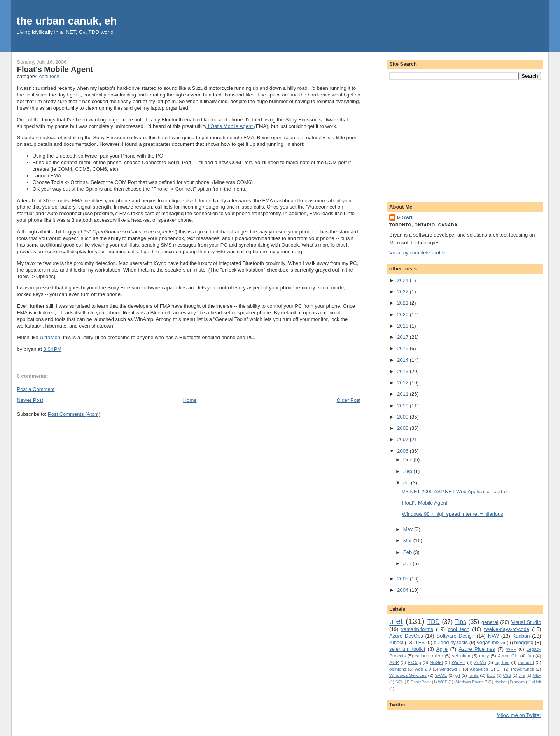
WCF (443, 682)
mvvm (519, 682)
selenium (461, 656)
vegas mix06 (491, 642)
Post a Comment (36, 389)
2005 (403, 579)
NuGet (436, 662)
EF (500, 669)
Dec (409, 460)
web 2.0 (423, 669)
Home (190, 400)
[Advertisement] (465, 140)
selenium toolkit (407, 649)
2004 (403, 590)
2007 (403, 439)
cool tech (49, 76)
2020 (403, 315)
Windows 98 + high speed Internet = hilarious (453, 514)
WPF (511, 649)
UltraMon (50, 337)
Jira (522, 676)
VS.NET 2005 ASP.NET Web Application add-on (456, 492)
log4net (502, 662)
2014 (403, 360)
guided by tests (451, 642)
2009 (403, 417)
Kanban (521, 636)
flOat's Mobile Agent (230, 126)
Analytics (479, 669)
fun (530, 656)
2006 (403, 451)
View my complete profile (417, 253)
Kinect (396, 642)
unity (484, 656)
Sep (409, 471)
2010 (403, 406)
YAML (441, 675)
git (458, 675)
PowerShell (522, 669)
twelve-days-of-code (507, 629)
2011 (403, 394)
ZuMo (480, 662)
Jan (408, 563)
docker (500, 682)
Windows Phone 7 (471, 682)
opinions (398, 669)
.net (396, 621)
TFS (420, 642)
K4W (493, 636)
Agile (442, 649)
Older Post (349, 400)
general (490, 622)
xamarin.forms (417, 629)
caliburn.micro (429, 656)
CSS (507, 676)
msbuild (526, 662)
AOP (394, 662)
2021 (403, 303)
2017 (403, 337)
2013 (403, 371)
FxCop (414, 662)
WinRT (459, 662)
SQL (400, 682)
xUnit (537, 682)
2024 (403, 280)
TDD (434, 622)
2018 (403, 326)
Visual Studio (526, 622)
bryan (405, 217)
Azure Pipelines (477, 649)
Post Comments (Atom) (74, 414)
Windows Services (408, 675)
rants (474, 675)
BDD (491, 676)
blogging (524, 642)
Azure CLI (508, 656)
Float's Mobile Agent (55, 69)
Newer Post (30, 400)
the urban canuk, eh (67, 21)
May (409, 529)
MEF (537, 676)
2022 (403, 292)
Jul (407, 483)
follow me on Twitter (519, 715)
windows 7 (451, 669)
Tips (461, 622)
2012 (403, 383)
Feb (408, 552)
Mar (408, 541)
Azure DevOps (406, 636)
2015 (403, 348)
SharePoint (421, 682)
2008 (403, 428)
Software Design (455, 636)
